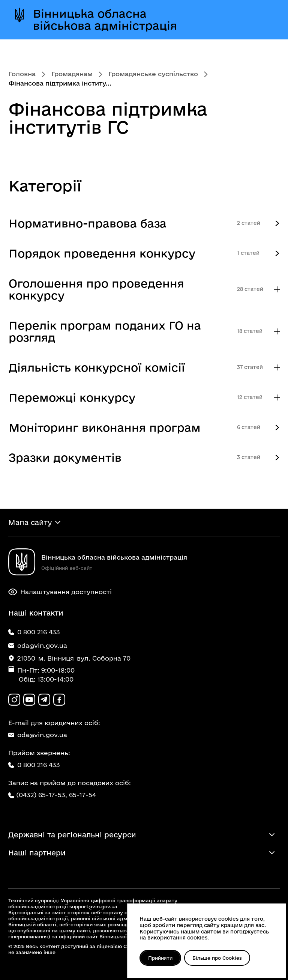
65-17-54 (82, 795)
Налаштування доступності (60, 592)
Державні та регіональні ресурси (72, 835)
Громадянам (72, 74)
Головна (22, 74)
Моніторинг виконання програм (105, 427)
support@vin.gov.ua (93, 906)
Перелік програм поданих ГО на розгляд (105, 331)
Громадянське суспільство (153, 74)
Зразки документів (65, 457)
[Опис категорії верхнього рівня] (277, 223)
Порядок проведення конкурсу (102, 253)
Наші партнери (37, 853)
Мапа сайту (30, 522)
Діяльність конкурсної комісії (97, 367)
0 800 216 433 (34, 765)
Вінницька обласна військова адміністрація (105, 20)
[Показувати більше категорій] (277, 290)
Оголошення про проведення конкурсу (96, 289)
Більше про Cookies (217, 958)
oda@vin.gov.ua (38, 735)
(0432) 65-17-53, (42, 795)
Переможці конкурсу (72, 397)
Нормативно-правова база (88, 223)
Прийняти (160, 958)
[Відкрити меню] (265, 20)
